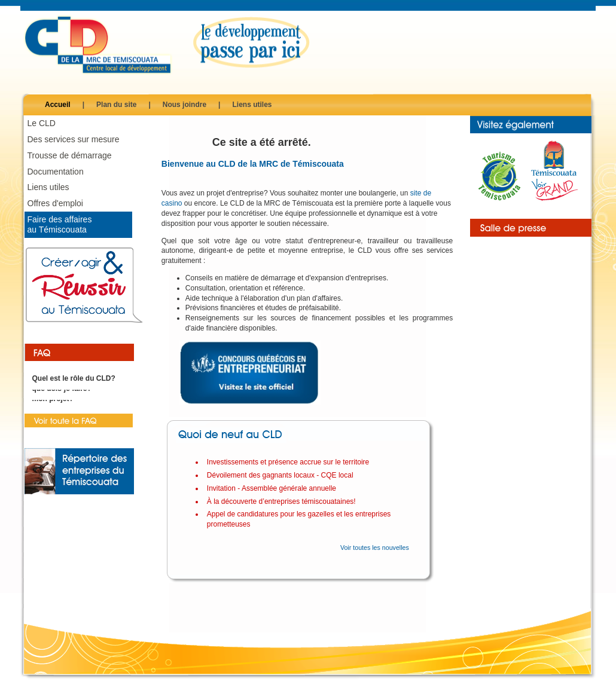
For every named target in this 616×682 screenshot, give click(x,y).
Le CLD (42, 123)
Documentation (56, 172)
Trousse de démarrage (70, 155)
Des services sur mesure (74, 139)
